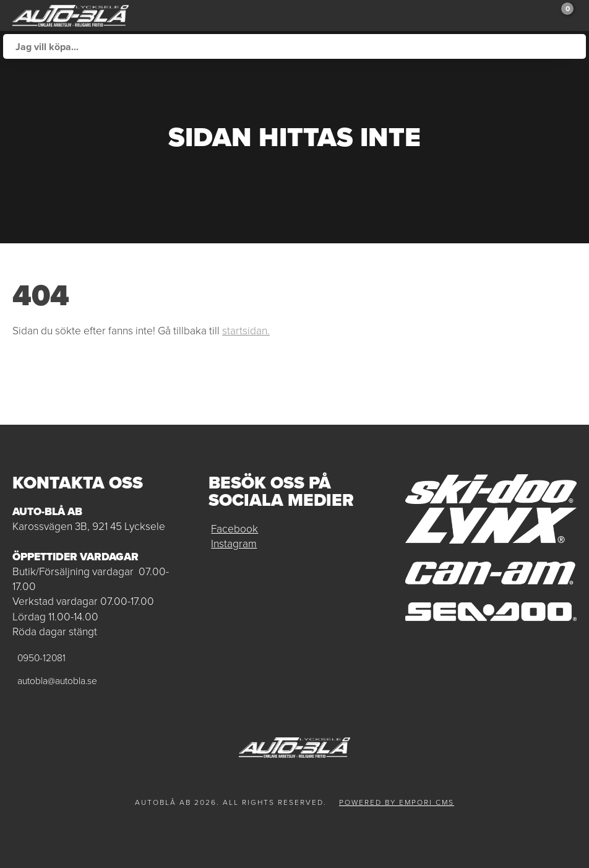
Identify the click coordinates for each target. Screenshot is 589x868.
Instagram (234, 544)
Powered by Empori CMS (397, 802)
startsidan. (246, 331)
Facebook (234, 529)
